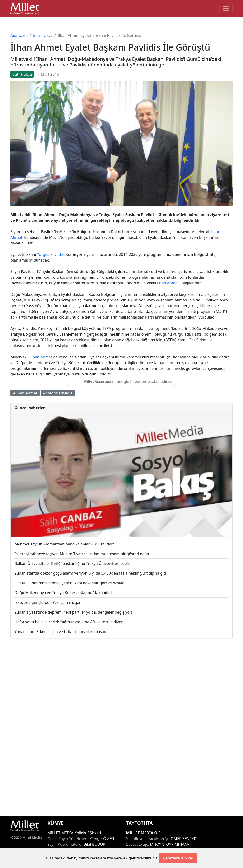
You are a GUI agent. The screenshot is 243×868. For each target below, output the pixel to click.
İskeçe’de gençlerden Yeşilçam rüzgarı (48, 602)
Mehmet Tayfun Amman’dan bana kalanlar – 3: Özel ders (65, 544)
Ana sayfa (19, 35)
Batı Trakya (42, 35)
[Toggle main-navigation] (226, 9)
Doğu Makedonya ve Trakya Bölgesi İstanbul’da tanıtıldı (64, 593)
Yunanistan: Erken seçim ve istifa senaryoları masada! (62, 632)
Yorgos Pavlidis (50, 254)
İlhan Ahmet (168, 283)
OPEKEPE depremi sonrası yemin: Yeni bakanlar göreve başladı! (70, 583)
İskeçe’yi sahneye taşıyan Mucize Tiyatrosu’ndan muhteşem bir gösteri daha (82, 554)
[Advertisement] (121, 727)
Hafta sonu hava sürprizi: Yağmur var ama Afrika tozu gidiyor (69, 622)
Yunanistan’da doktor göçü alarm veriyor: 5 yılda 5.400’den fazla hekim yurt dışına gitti (91, 573)
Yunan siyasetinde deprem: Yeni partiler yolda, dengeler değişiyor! (73, 612)
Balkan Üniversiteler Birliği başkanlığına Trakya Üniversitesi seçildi (73, 563)
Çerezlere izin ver (178, 858)
